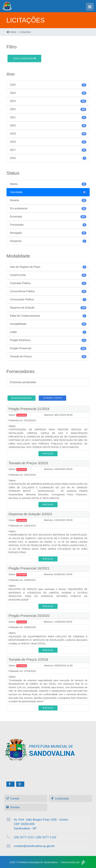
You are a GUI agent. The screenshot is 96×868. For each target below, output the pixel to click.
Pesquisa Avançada (22, 398)
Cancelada (24, 58)
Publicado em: (16, 420)
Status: (12, 415)
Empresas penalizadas (23, 382)
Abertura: (49, 415)
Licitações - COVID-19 (52, 398)
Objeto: (12, 426)
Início (11, 32)
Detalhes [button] (48, 454)
